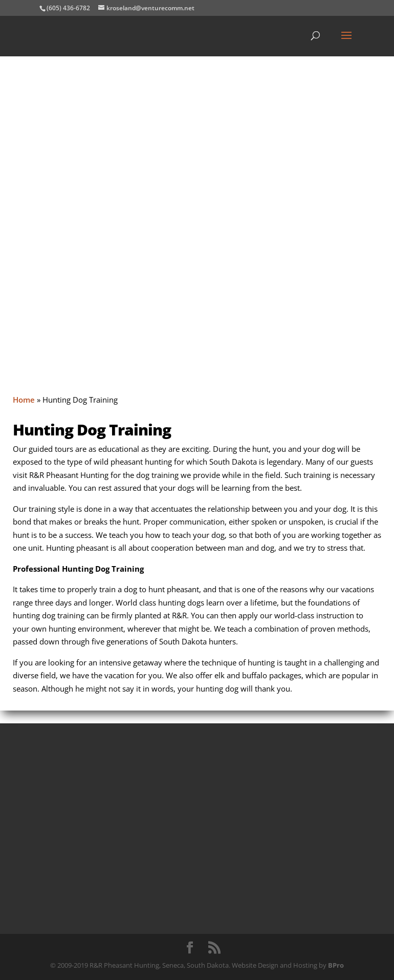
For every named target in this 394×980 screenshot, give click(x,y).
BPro (336, 965)
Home (24, 400)
